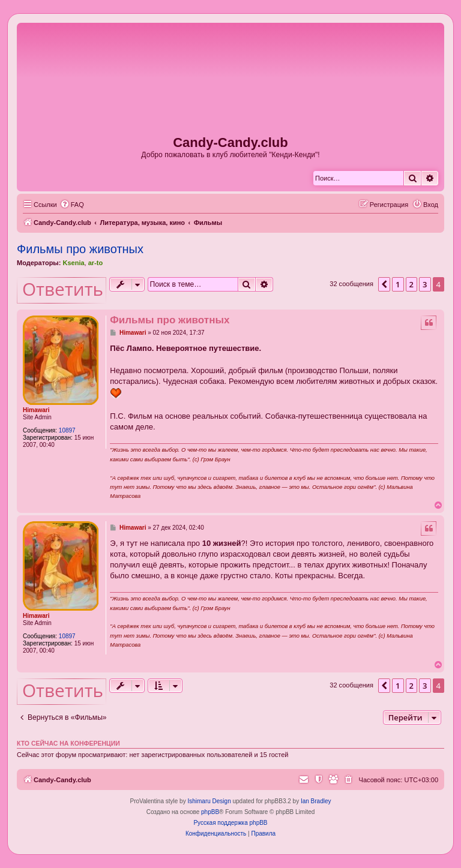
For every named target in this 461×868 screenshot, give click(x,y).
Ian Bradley (316, 801)
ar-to (95, 263)
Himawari (36, 410)
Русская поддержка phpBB (230, 823)
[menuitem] (72, 205)
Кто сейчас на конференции (68, 743)
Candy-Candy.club (230, 142)
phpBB (210, 812)
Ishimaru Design (209, 801)
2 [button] (411, 284)
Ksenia (73, 263)
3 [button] (425, 284)
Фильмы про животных (80, 249)
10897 (67, 430)
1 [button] (398, 284)
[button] (384, 284)
